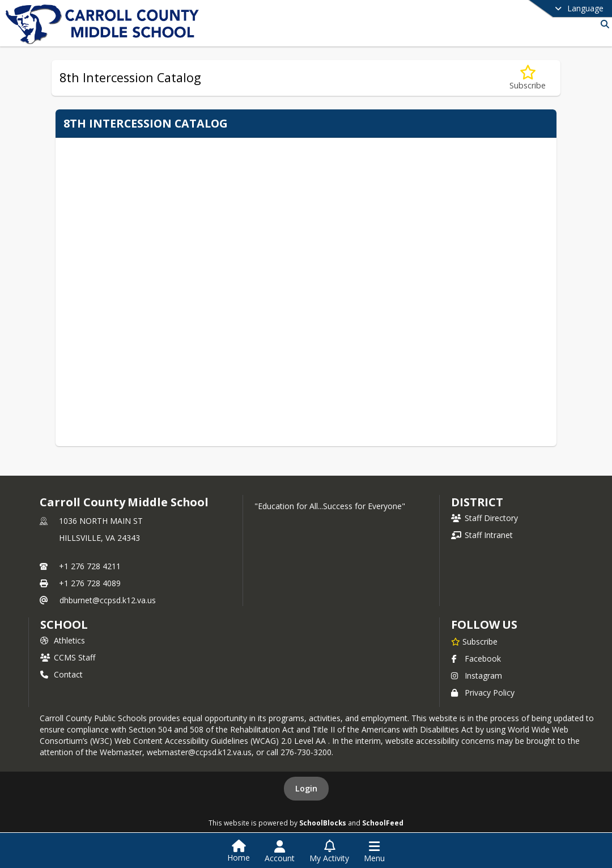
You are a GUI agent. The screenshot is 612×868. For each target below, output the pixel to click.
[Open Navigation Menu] (374, 852)
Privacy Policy (483, 693)
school (64, 624)
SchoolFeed (383, 823)
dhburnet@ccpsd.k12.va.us (108, 600)
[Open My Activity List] (329, 852)
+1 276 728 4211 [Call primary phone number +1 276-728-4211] (90, 566)
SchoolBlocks (323, 823)
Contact (61, 674)
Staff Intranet (482, 535)
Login (306, 788)
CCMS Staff (68, 657)
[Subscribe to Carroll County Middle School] (474, 641)
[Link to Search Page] (603, 24)
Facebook (476, 659)
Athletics (63, 640)
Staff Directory (484, 518)
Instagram (477, 676)
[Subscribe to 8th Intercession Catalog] (528, 78)
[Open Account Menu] (280, 852)
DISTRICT (477, 502)
